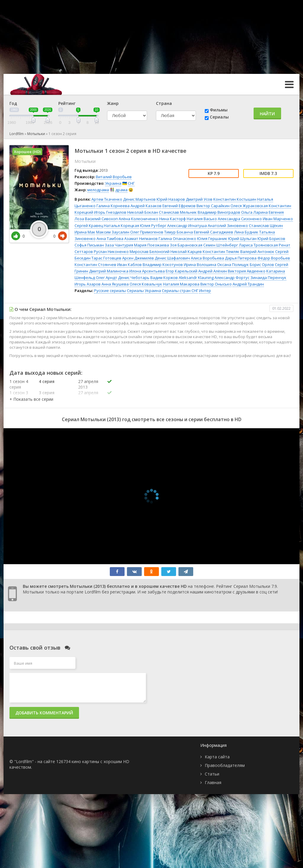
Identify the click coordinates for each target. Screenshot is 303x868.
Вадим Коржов (164, 278)
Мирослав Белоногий (150, 252)
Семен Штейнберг (221, 245)
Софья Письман (89, 245)
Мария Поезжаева (151, 245)
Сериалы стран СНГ (180, 291)
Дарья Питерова (241, 258)
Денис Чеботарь (134, 278)
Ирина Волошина (200, 265)
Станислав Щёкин (266, 225)
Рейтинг (67, 103)
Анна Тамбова (110, 239)
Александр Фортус (232, 278)
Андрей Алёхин (213, 271)
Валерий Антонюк (257, 252)
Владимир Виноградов (219, 212)
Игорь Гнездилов (110, 212)
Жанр (113, 103)
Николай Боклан (143, 212)
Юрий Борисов (271, 239)
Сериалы (219, 117)
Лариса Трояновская (258, 245)
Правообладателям (225, 765)
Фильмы (219, 110)
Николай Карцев (186, 252)
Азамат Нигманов (141, 239)
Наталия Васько (202, 219)
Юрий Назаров (171, 199)
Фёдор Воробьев (274, 258)
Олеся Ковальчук (146, 284)
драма (121, 190)
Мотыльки (36, 134)
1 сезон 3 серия (19, 395)
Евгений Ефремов (179, 206)
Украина (113, 183)
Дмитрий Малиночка (109, 271)
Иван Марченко (278, 219)
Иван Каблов (129, 265)
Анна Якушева (115, 284)
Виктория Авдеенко (247, 271)
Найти (267, 114)
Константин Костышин (235, 199)
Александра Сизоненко (240, 219)
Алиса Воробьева (207, 258)
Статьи (212, 774)
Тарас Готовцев (106, 258)
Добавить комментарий (44, 713)
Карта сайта (217, 757)
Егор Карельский (182, 271)
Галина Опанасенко (177, 239)
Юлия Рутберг (153, 225)
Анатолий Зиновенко (228, 225)
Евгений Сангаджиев (213, 232)
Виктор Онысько (216, 284)
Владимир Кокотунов (163, 265)
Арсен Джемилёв (138, 258)
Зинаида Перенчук (268, 278)
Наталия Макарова (181, 284)
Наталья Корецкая (121, 225)
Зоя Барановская (186, 245)
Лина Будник (246, 232)
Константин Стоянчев (95, 265)
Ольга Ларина (254, 212)
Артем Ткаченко (107, 199)
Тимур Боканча (179, 232)
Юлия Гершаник (212, 239)
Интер (205, 291)
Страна (164, 103)
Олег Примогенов (147, 232)
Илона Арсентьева (147, 271)
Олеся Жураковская (249, 206)
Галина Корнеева (113, 206)
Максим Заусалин (113, 232)
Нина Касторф (173, 219)
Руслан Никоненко (111, 252)
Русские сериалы (110, 291)
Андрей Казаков (146, 206)
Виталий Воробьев (114, 177)
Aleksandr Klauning (196, 278)
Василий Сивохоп (101, 219)
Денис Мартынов (139, 199)
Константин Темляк (221, 252)
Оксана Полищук (233, 265)
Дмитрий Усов (199, 199)
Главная (213, 782)
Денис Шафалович (172, 258)
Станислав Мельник (178, 212)
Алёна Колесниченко (138, 219)
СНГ (131, 183)
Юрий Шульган (242, 239)
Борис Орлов (262, 265)
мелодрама (98, 190)
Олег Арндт (107, 278)
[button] (31, 399)
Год (13, 103)
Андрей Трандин (248, 284)
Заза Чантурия (119, 245)
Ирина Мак (85, 232)
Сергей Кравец (89, 225)
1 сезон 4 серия (19, 384)
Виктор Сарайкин (213, 206)
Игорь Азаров (88, 284)
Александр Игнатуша (187, 225)
